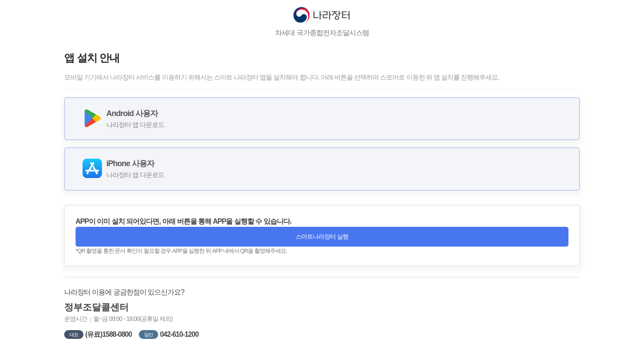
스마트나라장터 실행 (322, 236)
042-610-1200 (179, 334)
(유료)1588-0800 (109, 334)
